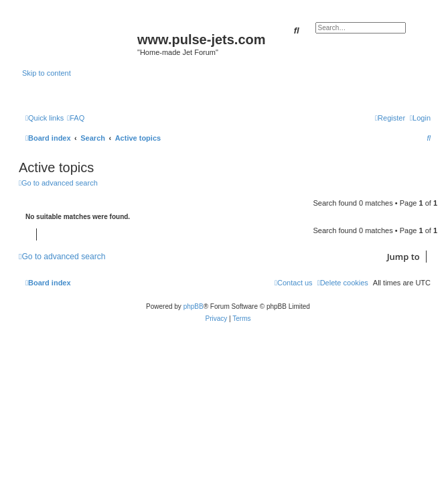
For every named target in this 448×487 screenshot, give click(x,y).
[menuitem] (76, 118)
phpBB (194, 306)
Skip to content (47, 73)
